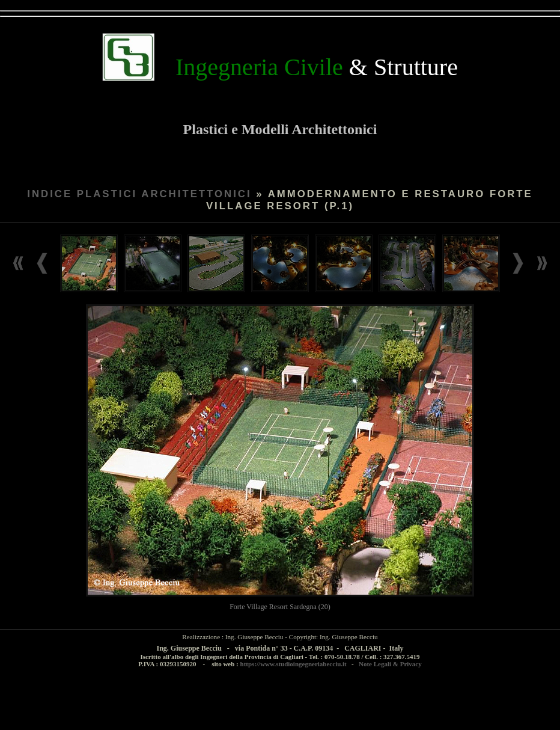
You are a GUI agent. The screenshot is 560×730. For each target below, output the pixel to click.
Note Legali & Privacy (390, 664)
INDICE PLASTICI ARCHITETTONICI (139, 194)
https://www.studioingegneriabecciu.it (294, 664)
